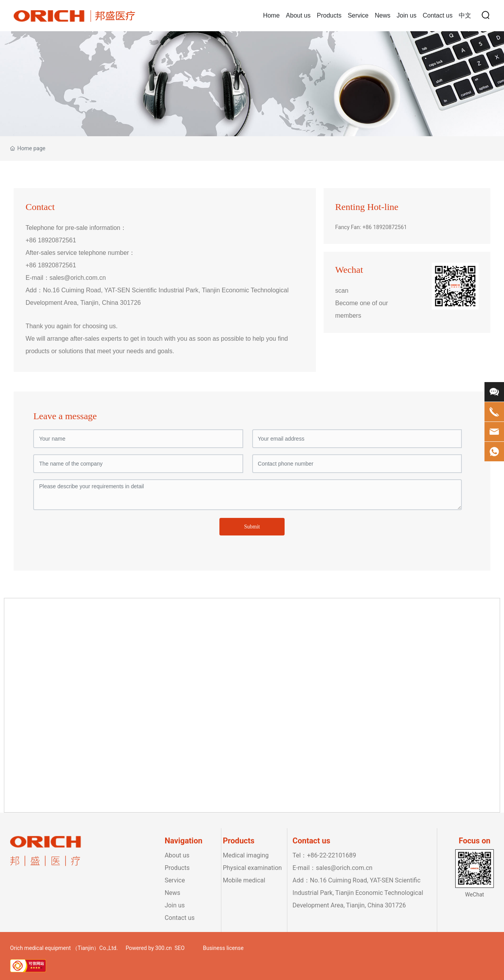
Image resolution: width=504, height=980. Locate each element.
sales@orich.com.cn (78, 278)
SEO (180, 948)
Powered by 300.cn (149, 948)
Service (175, 880)
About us (177, 855)
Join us (175, 905)
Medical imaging (246, 855)
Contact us (180, 918)
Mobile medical (244, 880)
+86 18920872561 (51, 240)
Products (177, 868)
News (173, 893)
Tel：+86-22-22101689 (324, 855)
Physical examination (253, 868)
